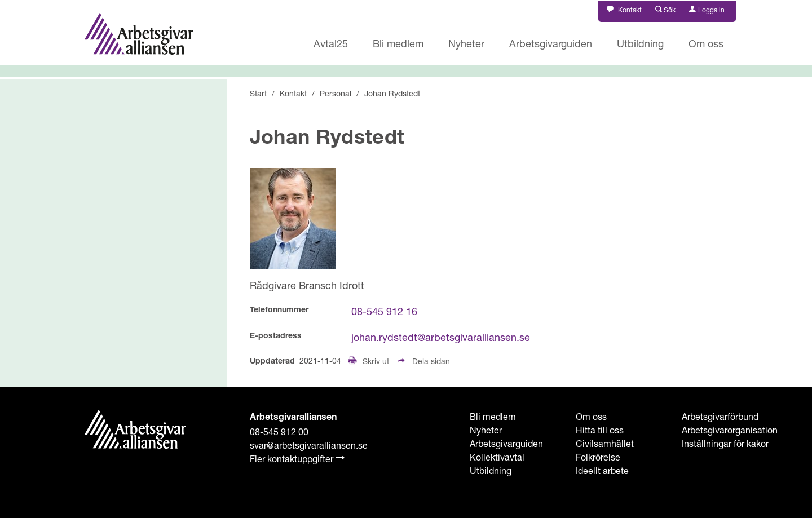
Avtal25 (331, 43)
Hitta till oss (600, 430)
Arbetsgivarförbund (720, 416)
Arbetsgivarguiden (551, 43)
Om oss (706, 43)
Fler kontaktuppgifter (297, 459)
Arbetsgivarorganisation (730, 430)
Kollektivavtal (497, 457)
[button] (666, 9)
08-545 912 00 (279, 431)
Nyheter (466, 43)
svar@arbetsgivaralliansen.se (309, 445)
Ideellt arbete (602, 470)
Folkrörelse (598, 457)
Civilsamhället (605, 443)
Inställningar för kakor (725, 443)
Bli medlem (398, 43)
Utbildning (640, 43)
